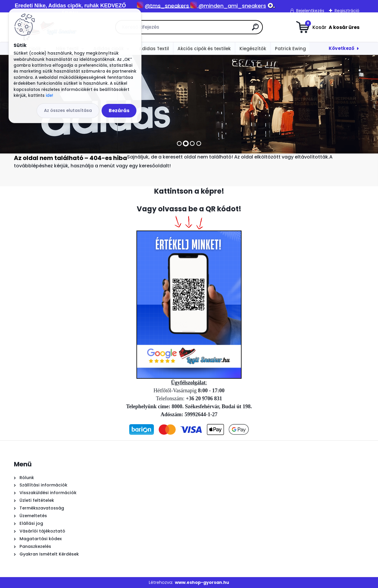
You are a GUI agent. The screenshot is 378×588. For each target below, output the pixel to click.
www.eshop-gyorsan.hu (202, 582)
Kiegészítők (253, 49)
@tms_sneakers (167, 6)
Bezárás (119, 111)
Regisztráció (347, 11)
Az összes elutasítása (68, 110)
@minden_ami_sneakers (232, 6)
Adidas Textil (154, 49)
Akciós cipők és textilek (204, 49)
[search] (255, 29)
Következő (342, 48)
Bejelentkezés (310, 11)
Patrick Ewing (290, 49)
